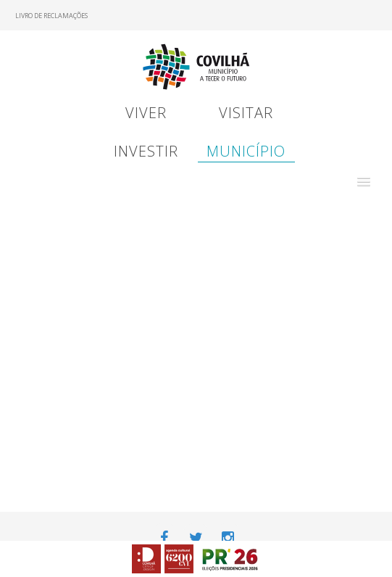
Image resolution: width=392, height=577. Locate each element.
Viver (146, 113)
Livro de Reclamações (51, 16)
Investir (146, 151)
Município (246, 151)
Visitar (246, 113)
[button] (364, 182)
